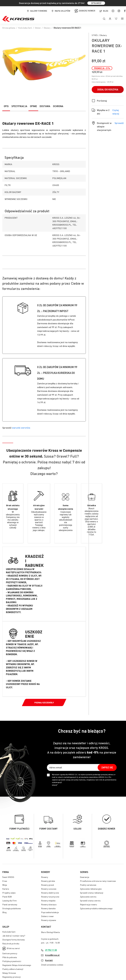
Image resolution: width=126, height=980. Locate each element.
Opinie (33, 106)
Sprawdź (119, 123)
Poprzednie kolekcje (50, 912)
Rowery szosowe (49, 889)
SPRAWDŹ (96, 3)
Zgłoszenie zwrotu (88, 897)
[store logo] (18, 19)
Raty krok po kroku (11, 943)
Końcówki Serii (9, 932)
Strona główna (9, 28)
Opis (6, 106)
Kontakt (49, 960)
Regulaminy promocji (11, 977)
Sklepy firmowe (9, 973)
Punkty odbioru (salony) (13, 969)
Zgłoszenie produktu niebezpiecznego (96, 908)
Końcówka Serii (25, 28)
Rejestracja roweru (88, 904)
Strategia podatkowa (12, 908)
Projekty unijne (9, 893)
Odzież (38, 28)
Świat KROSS (8, 877)
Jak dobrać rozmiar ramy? (14, 936)
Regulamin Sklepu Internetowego (17, 965)
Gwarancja (85, 877)
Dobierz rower (87, 11)
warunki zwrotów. (21, 428)
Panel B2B (7, 897)
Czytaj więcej (118, 112)
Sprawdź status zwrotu (90, 900)
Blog (106, 11)
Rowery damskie (48, 908)
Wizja (5, 885)
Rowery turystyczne (50, 897)
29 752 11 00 (51, 950)
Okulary (47, 28)
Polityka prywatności (12, 961)
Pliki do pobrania (10, 957)
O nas (5, 881)
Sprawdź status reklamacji (92, 893)
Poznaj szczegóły (44, 702)
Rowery (45, 877)
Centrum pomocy (10, 953)
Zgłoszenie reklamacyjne (91, 889)
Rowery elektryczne (50, 893)
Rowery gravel (48, 885)
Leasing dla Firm (9, 900)
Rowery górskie (48, 881)
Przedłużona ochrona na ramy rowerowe (98, 881)
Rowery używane (49, 920)
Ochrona (58, 106)
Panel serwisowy (10, 904)
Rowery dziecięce (49, 904)
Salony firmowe (39, 11)
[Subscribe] (107, 767)
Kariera (6, 889)
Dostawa (45, 106)
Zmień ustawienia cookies (52, 965)
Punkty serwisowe (88, 885)
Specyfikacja (19, 106)
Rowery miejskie (48, 900)
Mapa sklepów (62, 11)
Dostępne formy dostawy (14, 940)
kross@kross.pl (52, 955)
